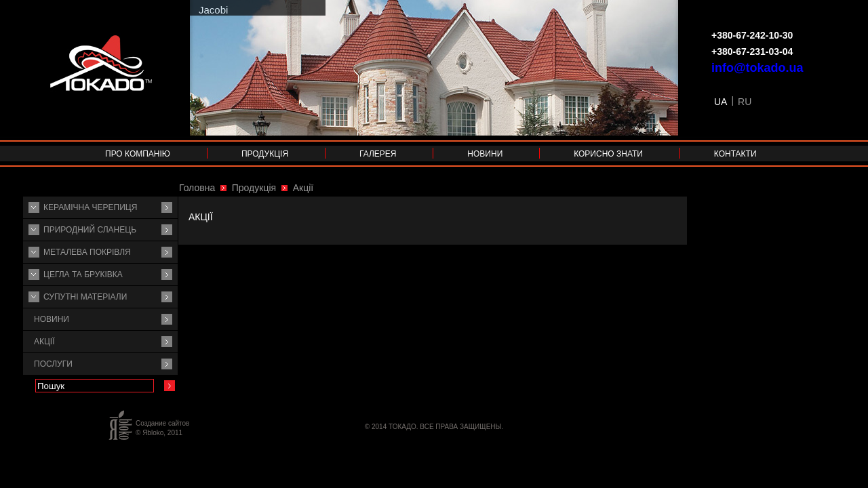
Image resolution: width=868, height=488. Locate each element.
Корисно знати (608, 154)
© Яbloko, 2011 (159, 433)
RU (745, 102)
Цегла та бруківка (83, 274)
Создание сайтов (162, 423)
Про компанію (138, 154)
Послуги (53, 364)
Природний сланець (90, 230)
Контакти (735, 154)
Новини (485, 154)
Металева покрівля (87, 252)
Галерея (378, 154)
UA (721, 102)
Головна (197, 188)
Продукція (265, 154)
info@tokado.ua (757, 68)
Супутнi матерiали (85, 297)
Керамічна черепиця (90, 207)
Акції (44, 342)
